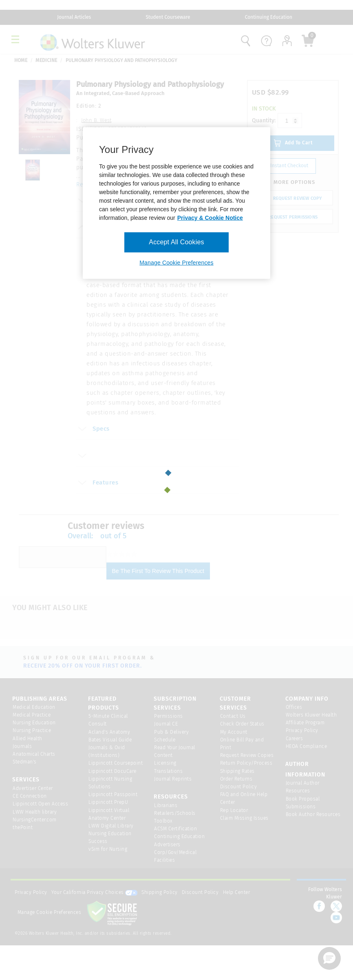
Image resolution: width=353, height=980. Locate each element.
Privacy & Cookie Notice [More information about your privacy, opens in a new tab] (210, 218)
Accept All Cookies (176, 242)
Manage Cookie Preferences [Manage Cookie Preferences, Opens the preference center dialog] (176, 263)
